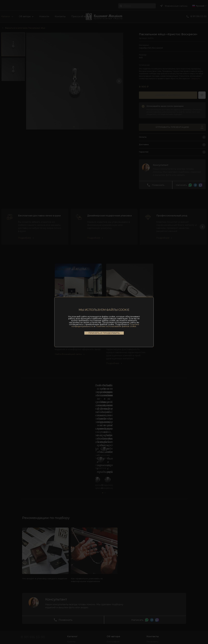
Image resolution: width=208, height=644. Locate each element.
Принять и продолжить (104, 333)
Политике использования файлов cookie (116, 326)
